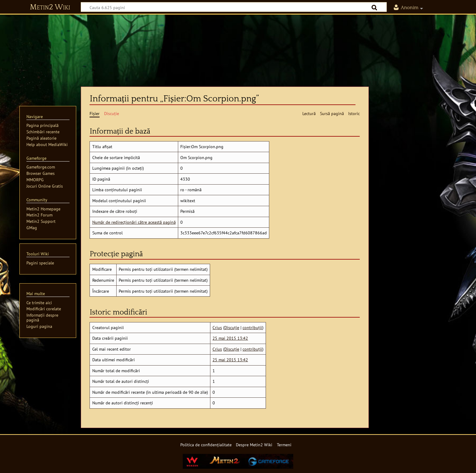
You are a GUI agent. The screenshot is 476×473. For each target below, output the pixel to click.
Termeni (284, 445)
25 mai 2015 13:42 (230, 338)
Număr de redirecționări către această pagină (134, 222)
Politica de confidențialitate (206, 445)
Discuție (232, 327)
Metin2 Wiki (50, 7)
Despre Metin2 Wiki (254, 445)
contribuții (252, 327)
